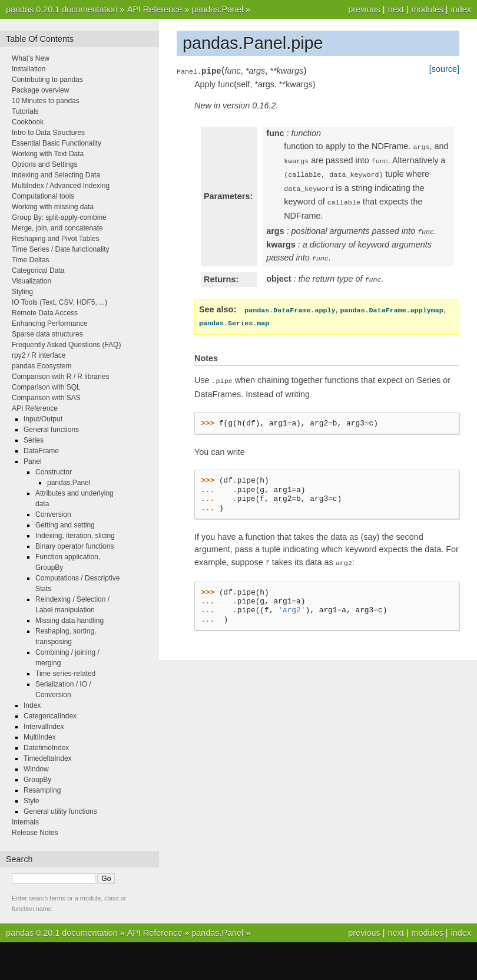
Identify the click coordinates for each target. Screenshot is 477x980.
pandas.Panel (217, 9)
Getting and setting (65, 525)
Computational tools (43, 196)
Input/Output (43, 419)
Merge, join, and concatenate (57, 228)
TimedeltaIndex (48, 758)
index (461, 9)
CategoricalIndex (50, 716)
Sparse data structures (47, 334)
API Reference (155, 9)
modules (427, 9)
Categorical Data (38, 270)
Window (36, 769)
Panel (33, 461)
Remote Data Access (45, 313)
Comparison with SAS (46, 398)
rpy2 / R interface (39, 355)
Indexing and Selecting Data (56, 175)
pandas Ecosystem (42, 366)
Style (32, 801)
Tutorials (25, 111)
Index (32, 705)
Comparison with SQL (46, 387)
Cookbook (28, 122)
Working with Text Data (48, 154)
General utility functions (60, 811)
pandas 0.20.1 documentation (62, 9)
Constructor (54, 472)
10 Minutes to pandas (46, 101)
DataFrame (41, 451)
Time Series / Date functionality (61, 249)
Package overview (40, 90)
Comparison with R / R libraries (60, 377)
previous (364, 9)
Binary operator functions (74, 546)
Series (34, 440)
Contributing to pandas (47, 80)
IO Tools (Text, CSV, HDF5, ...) (59, 302)
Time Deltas (31, 260)
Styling (22, 292)
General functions (51, 430)
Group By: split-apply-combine (59, 217)
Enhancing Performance (50, 324)
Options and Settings (44, 164)
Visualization (32, 281)
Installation (29, 69)
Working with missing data (53, 207)
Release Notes (35, 833)
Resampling (42, 790)
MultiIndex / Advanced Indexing (61, 186)
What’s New (31, 58)
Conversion (53, 514)
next (395, 9)
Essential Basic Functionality (57, 143)
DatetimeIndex (46, 748)
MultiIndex (40, 737)
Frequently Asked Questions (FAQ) (66, 345)
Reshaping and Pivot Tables (56, 239)
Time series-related (65, 674)
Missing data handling (69, 621)
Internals (25, 822)
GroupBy (37, 780)
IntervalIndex (44, 727)
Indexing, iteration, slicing (75, 536)
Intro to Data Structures (48, 133)
